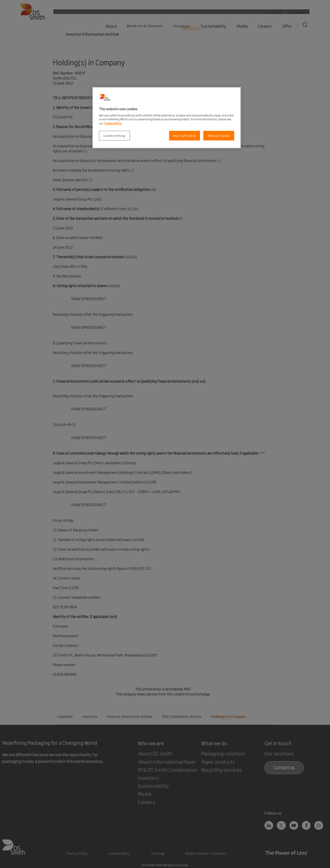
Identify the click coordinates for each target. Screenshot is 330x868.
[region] (167, 118)
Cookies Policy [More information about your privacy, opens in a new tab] (113, 123)
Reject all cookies (185, 136)
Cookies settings (114, 136)
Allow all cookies (219, 136)
